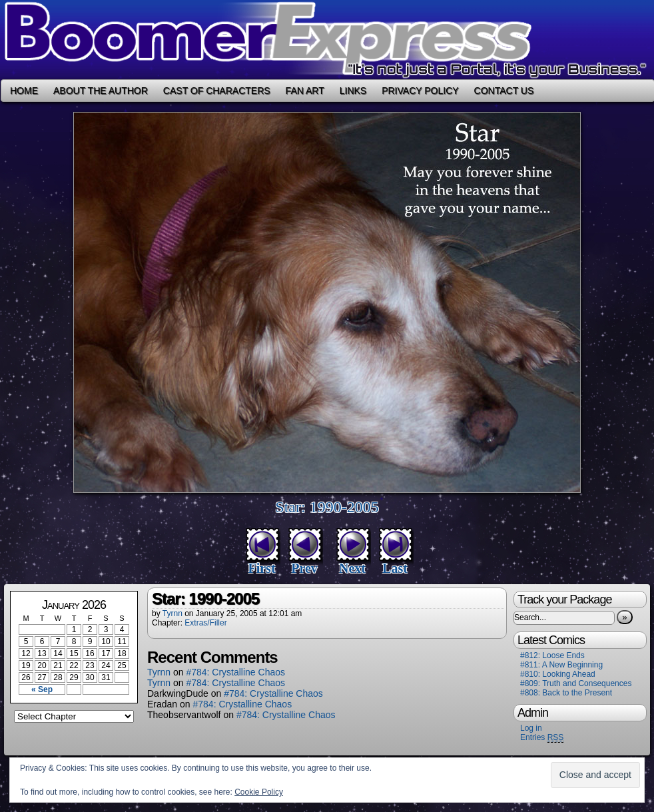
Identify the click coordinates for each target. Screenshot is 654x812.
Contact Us (504, 91)
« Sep (42, 689)
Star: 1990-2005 (327, 507)
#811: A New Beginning (561, 665)
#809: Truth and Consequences (576, 683)
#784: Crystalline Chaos (235, 672)
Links (353, 91)
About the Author (101, 91)
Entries (542, 738)
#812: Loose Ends (552, 655)
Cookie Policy (259, 792)
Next (352, 568)
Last (395, 568)
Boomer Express (327, 40)
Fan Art (305, 91)
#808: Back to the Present (566, 693)
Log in (531, 728)
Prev (304, 568)
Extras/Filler (205, 623)
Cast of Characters (217, 91)
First (261, 568)
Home (24, 91)
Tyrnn (172, 613)
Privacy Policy (420, 91)
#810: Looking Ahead (558, 674)
